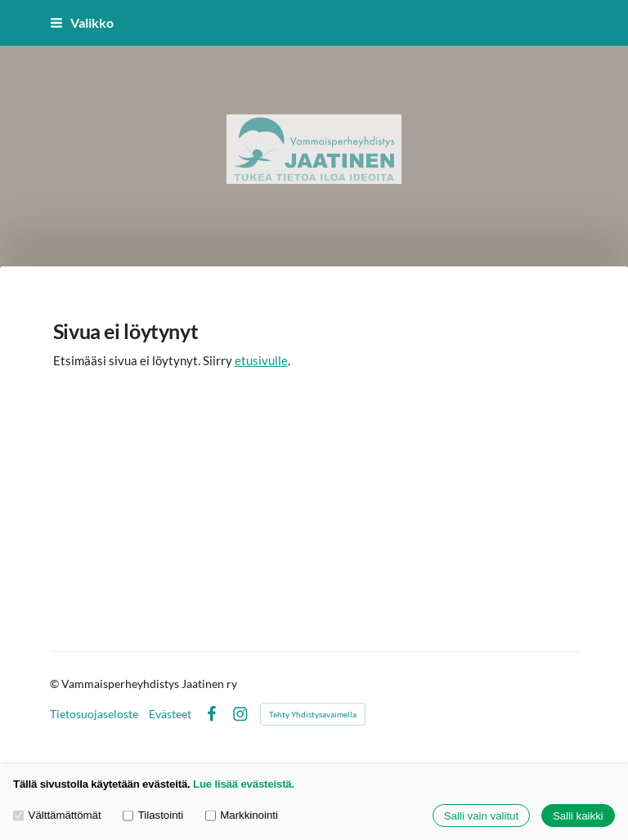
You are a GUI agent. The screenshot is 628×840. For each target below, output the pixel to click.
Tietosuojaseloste (94, 714)
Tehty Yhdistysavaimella (313, 714)
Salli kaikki (578, 816)
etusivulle (261, 360)
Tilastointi (153, 816)
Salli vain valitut (481, 816)
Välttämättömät (57, 816)
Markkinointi (242, 816)
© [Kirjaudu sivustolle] (56, 684)
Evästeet (170, 714)
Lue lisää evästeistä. (244, 784)
